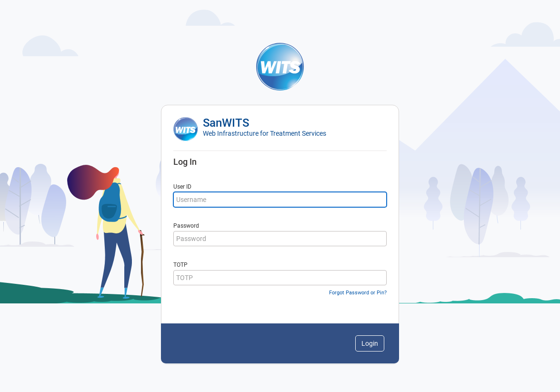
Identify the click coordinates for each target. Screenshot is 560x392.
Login (370, 343)
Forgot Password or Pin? (358, 293)
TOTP (180, 265)
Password (186, 226)
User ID (182, 187)
